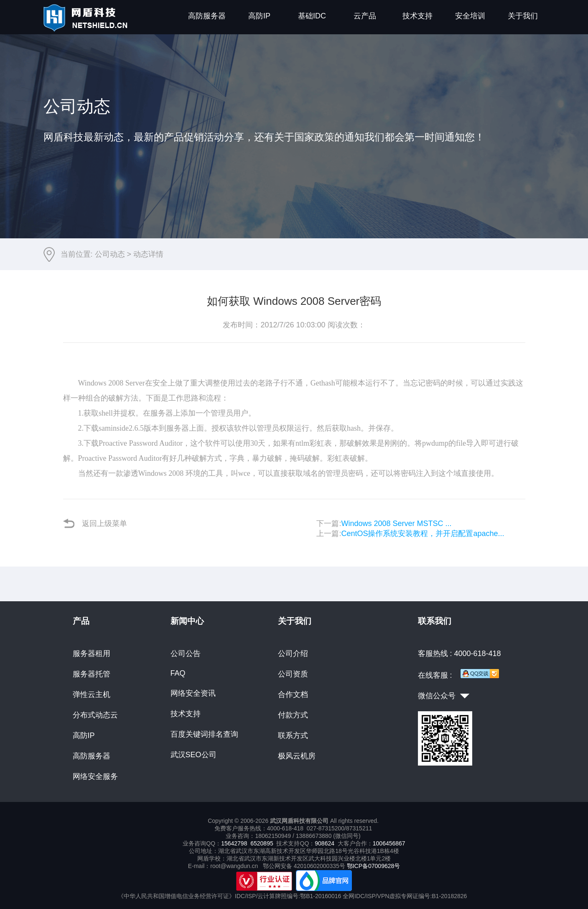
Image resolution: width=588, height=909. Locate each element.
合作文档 (293, 695)
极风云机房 (297, 756)
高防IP (259, 16)
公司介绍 (293, 654)
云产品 (365, 16)
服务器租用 (92, 654)
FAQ (178, 673)
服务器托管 (92, 674)
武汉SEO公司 (193, 755)
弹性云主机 (92, 695)
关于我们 (523, 16)
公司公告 (186, 654)
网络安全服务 (95, 776)
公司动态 (110, 254)
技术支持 (417, 16)
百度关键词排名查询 (204, 734)
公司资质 (293, 674)
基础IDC (312, 16)
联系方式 (293, 735)
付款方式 (293, 715)
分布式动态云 (95, 715)
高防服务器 (207, 16)
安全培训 (470, 16)
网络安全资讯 (193, 693)
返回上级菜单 (95, 523)
